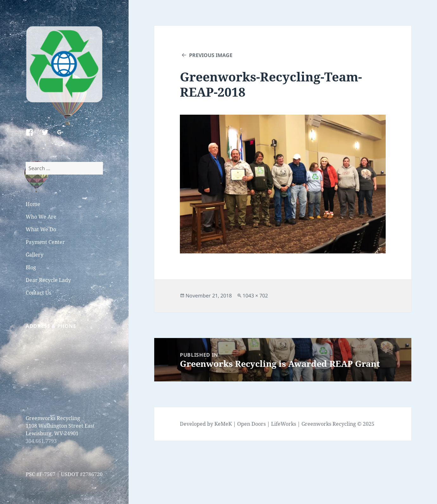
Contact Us (38, 293)
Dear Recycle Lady (48, 280)
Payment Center (45, 242)
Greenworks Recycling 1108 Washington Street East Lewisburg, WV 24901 (60, 426)
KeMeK (223, 424)
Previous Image (211, 55)
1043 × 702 (255, 296)
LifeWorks (284, 424)
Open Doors (251, 424)
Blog (31, 267)
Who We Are (41, 217)
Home (33, 204)
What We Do (41, 229)
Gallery (35, 255)
